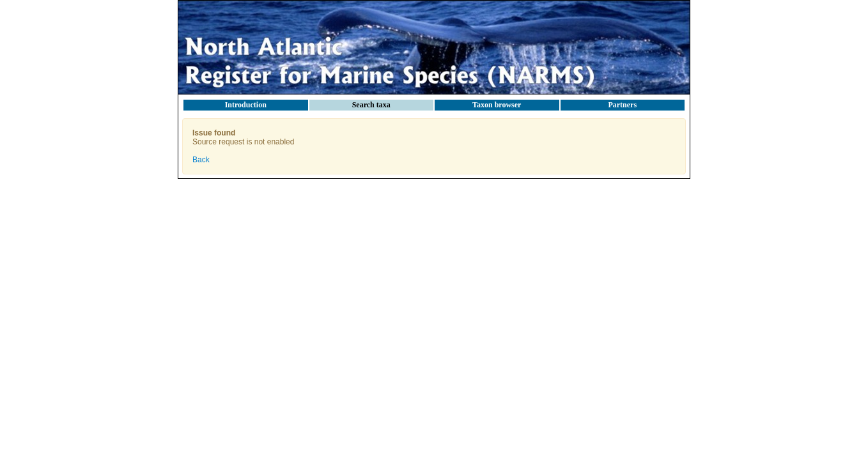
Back (201, 160)
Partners (622, 105)
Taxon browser (497, 105)
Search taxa (371, 105)
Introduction (246, 105)
